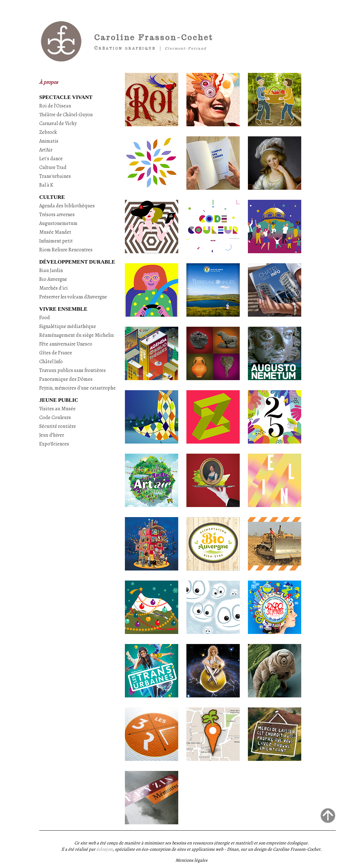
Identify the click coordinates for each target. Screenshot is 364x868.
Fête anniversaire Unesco (66, 344)
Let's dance (51, 159)
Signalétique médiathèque (68, 326)
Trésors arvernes (57, 215)
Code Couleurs (55, 418)
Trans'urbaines (55, 176)
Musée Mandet (55, 232)
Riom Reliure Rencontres (66, 250)
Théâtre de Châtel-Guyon (66, 115)
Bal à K (46, 185)
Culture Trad (53, 167)
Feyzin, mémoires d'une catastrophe (78, 388)
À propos (49, 82)
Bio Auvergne (53, 279)
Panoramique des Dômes (66, 379)
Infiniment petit (56, 241)
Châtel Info (51, 362)
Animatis (49, 141)
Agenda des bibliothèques (67, 206)
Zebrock (48, 132)
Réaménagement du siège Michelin (76, 335)
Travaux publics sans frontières (72, 370)
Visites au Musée (57, 409)
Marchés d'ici (54, 288)
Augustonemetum (58, 223)
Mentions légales (191, 860)
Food (45, 318)
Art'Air (46, 150)
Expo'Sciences (54, 444)
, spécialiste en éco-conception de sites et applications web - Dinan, (168, 849)
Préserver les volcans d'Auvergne (73, 297)
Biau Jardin (51, 270)
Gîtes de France (56, 353)
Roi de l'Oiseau (55, 106)
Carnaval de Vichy (58, 123)
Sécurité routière (58, 426)
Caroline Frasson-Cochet (154, 38)
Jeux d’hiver (52, 435)
